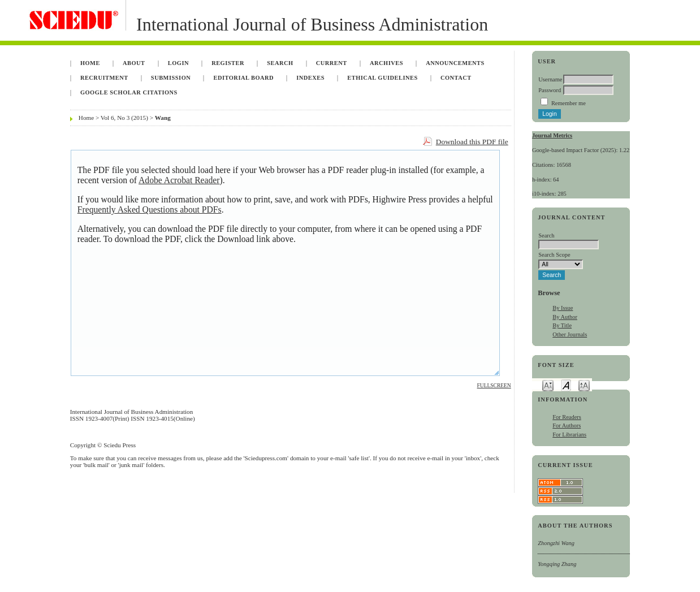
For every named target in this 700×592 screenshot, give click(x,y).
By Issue (563, 308)
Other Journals (570, 334)
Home (90, 63)
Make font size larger (584, 385)
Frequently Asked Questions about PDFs (150, 209)
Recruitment (104, 78)
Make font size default (566, 385)
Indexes (310, 78)
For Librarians (569, 435)
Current (332, 63)
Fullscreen (494, 386)
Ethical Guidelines (383, 78)
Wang (163, 118)
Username (550, 79)
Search (280, 63)
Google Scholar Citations (129, 92)
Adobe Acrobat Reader (179, 180)
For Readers (567, 417)
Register (228, 63)
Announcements (455, 63)
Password (550, 90)
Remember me (569, 103)
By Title (562, 325)
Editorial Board (243, 78)
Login (178, 63)
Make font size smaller (548, 385)
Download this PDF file (472, 142)
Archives (386, 63)
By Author (565, 317)
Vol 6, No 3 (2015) (124, 118)
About (134, 63)
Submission (171, 78)
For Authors (567, 425)
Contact (456, 78)
